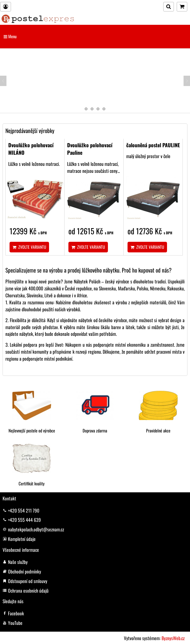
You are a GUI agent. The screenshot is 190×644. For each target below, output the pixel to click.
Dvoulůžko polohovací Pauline (90, 149)
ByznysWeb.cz (173, 638)
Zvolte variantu (29, 247)
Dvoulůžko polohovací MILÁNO (31, 149)
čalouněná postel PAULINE (153, 145)
